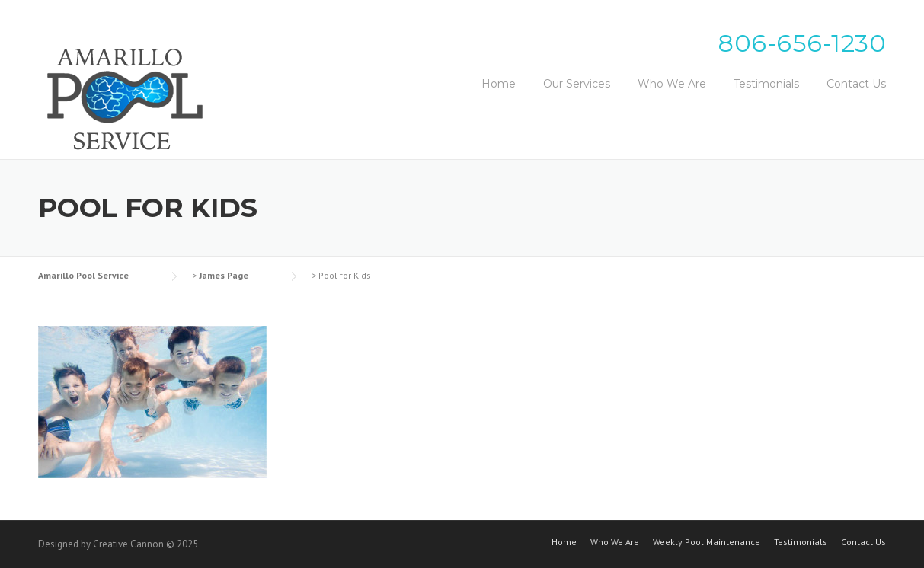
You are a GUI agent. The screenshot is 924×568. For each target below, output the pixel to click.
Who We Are (672, 84)
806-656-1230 (802, 43)
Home (499, 84)
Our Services (577, 84)
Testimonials (766, 84)
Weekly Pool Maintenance (707, 542)
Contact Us (856, 84)
